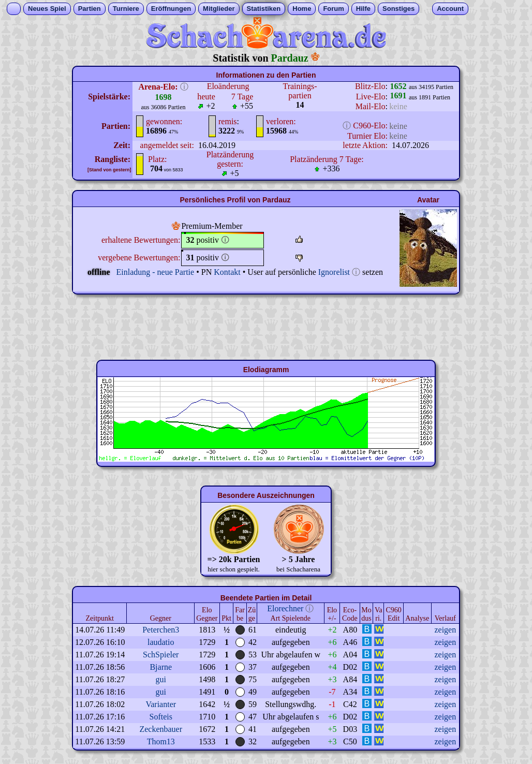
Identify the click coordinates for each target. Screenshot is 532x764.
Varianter (161, 704)
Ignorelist (334, 272)
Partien (90, 9)
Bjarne (161, 667)
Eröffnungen (171, 9)
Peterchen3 (161, 630)
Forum (333, 9)
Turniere (126, 9)
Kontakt (227, 272)
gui (161, 679)
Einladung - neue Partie (156, 272)
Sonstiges (398, 9)
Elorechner (285, 608)
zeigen (445, 630)
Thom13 (161, 741)
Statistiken (264, 9)
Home (302, 9)
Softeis (161, 717)
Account (450, 9)
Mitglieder (219, 9)
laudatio (161, 642)
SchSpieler (161, 655)
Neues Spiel (47, 9)
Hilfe (363, 9)
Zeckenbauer (161, 729)
